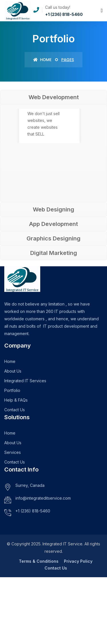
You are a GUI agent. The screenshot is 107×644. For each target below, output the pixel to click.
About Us (13, 371)
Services (13, 452)
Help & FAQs (16, 400)
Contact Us (15, 410)
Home (42, 60)
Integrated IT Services (25, 381)
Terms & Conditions (39, 561)
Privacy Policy (78, 561)
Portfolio (12, 390)
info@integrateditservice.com (43, 498)
